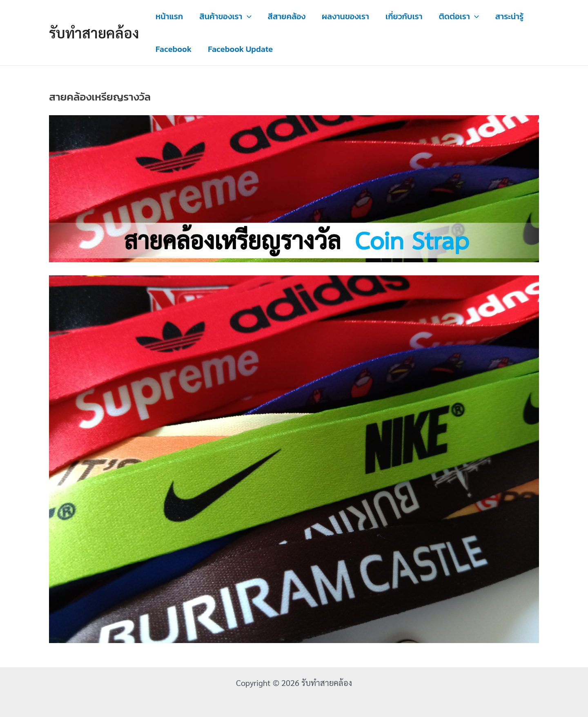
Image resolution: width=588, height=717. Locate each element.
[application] (247, 16)
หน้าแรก (169, 16)
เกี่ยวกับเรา (404, 16)
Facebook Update (240, 49)
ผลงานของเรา (345, 16)
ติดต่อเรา (459, 16)
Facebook (174, 49)
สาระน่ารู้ (509, 16)
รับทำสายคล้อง (94, 32)
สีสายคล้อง (287, 16)
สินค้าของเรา (225, 16)
